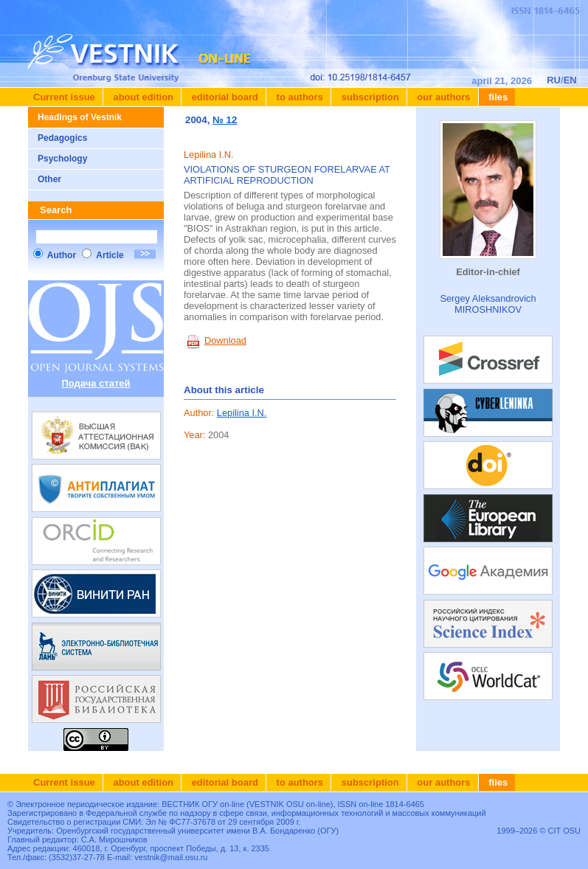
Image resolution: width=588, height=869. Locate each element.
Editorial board (224, 97)
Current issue (64, 97)
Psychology (62, 159)
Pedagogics (62, 138)
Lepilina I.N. (242, 413)
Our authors (443, 97)
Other (49, 179)
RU (554, 80)
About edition (142, 97)
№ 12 (225, 120)
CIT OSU (564, 831)
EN (570, 80)
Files (497, 97)
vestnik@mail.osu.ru (171, 857)
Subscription (369, 97)
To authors (298, 97)
